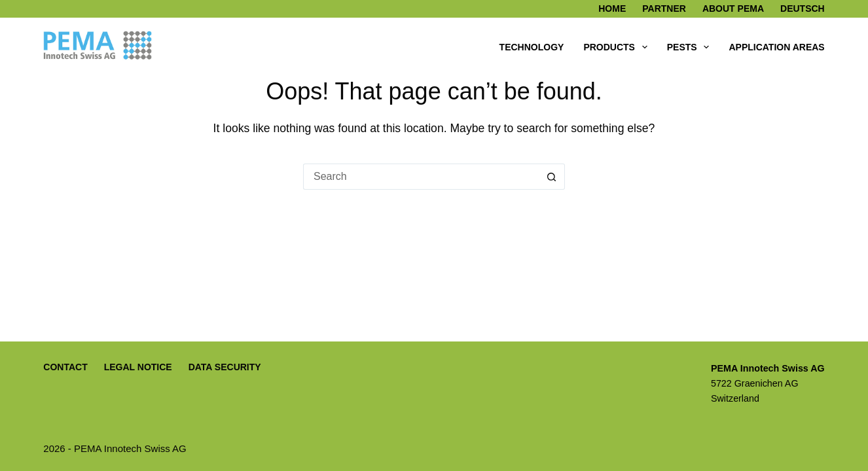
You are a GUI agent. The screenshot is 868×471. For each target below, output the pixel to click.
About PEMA (733, 9)
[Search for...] (421, 177)
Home (612, 9)
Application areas (776, 47)
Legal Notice (138, 367)
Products (618, 47)
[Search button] (552, 177)
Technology (532, 47)
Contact (65, 367)
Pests (691, 47)
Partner (664, 9)
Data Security (225, 367)
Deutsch (803, 9)
